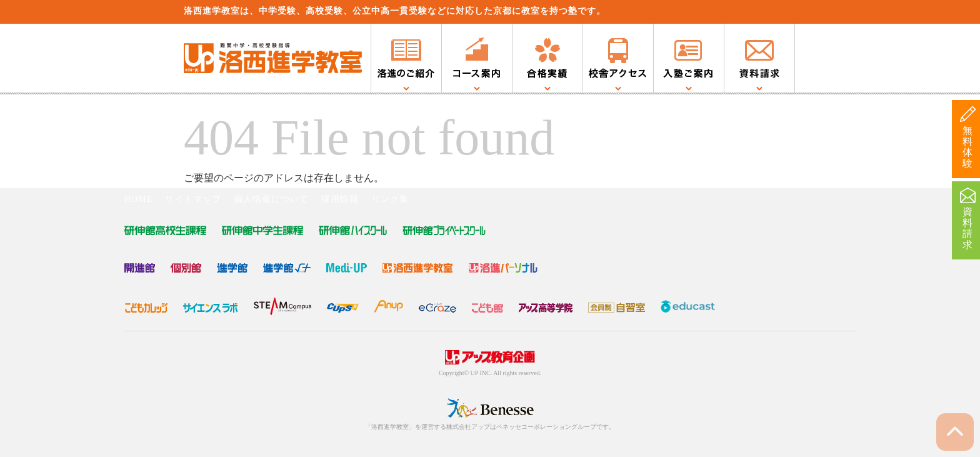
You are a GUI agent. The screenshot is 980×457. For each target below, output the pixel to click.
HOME (138, 199)
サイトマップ (193, 199)
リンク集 (390, 199)
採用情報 (340, 199)
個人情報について (271, 199)
